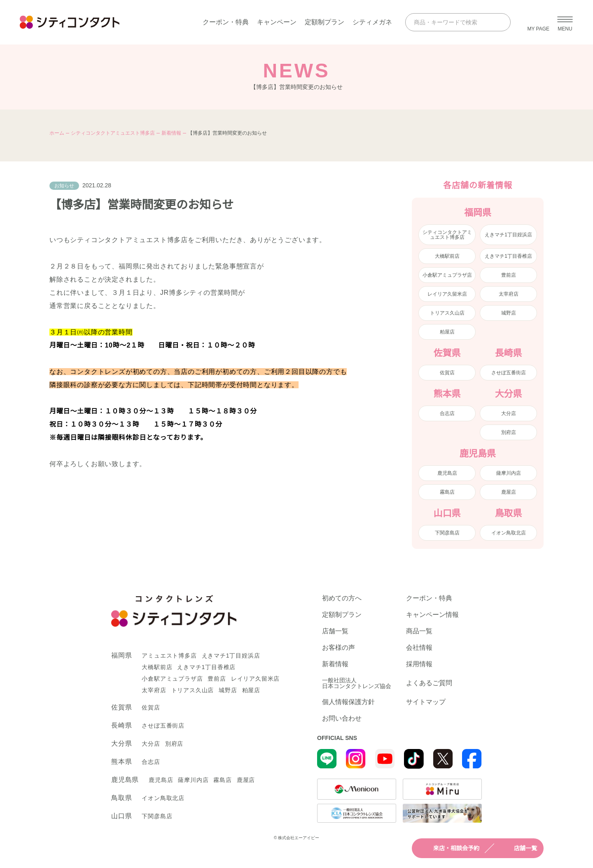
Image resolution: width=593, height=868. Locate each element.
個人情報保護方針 (348, 702)
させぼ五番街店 (509, 373)
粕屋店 (447, 332)
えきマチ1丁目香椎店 (508, 256)
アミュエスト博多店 (169, 656)
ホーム (57, 133)
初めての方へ (342, 598)
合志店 (447, 413)
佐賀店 (447, 373)
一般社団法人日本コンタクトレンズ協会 (357, 683)
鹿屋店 (509, 492)
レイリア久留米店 (447, 294)
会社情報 (419, 648)
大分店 (509, 413)
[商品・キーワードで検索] (451, 22)
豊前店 (509, 275)
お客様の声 (339, 648)
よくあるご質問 (429, 683)
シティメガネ (372, 22)
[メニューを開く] (565, 22)
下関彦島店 (447, 533)
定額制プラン (325, 22)
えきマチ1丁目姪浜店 (508, 235)
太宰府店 (509, 294)
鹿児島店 (447, 473)
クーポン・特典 (226, 22)
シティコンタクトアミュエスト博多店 (113, 133)
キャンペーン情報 (432, 615)
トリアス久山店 (447, 313)
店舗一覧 (518, 848)
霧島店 (447, 492)
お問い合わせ (342, 719)
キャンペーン (277, 22)
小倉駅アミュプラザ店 (447, 275)
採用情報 (419, 664)
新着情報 (171, 133)
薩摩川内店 (509, 473)
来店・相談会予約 (449, 848)
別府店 (509, 432)
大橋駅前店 (447, 256)
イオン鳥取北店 (509, 533)
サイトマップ (426, 702)
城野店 (509, 313)
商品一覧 (419, 631)
